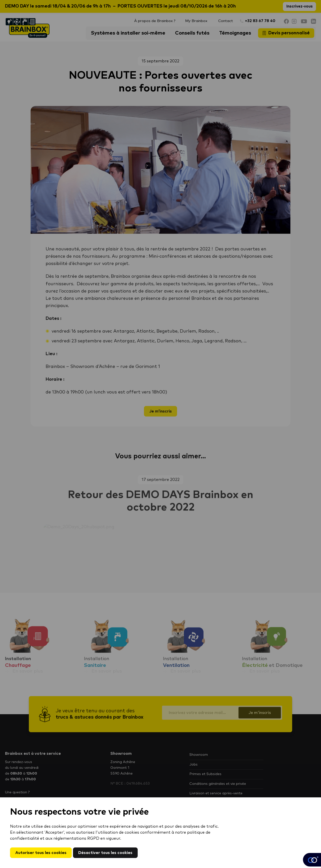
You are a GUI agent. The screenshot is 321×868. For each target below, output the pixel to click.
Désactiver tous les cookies (105, 853)
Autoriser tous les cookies (41, 853)
